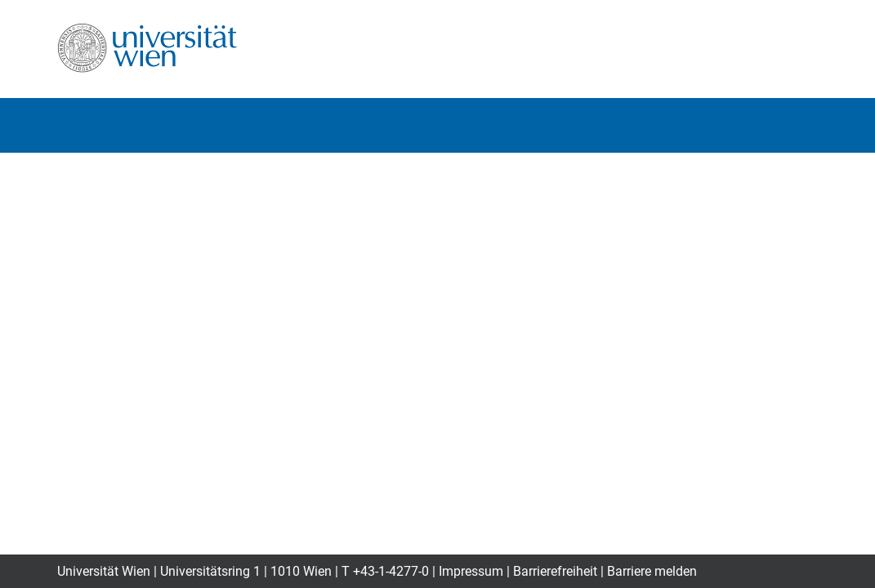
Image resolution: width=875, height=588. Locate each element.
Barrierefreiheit (555, 571)
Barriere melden (652, 571)
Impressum (471, 571)
